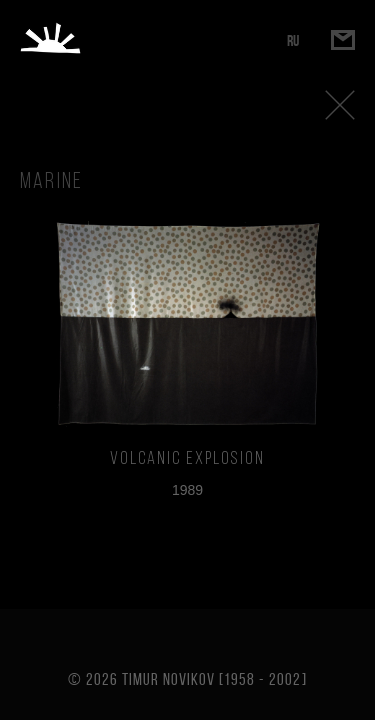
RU (293, 40)
